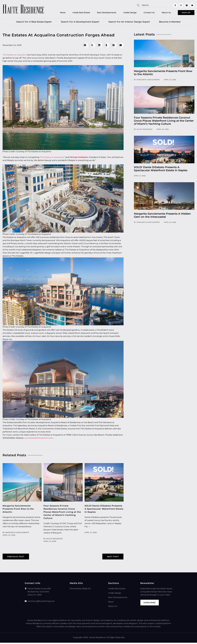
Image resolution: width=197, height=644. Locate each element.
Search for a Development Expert (80, 23)
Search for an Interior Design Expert (129, 23)
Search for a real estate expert (34, 23)
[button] (85, 46)
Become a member (170, 23)
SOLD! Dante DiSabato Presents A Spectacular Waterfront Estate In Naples (102, 510)
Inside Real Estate (76, 13)
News (57, 13)
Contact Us (144, 13)
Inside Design (125, 13)
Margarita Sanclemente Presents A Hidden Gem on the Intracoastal (162, 216)
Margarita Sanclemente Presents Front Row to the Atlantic (19, 510)
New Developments (101, 13)
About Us (161, 13)
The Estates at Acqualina (15, 56)
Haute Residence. (98, 639)
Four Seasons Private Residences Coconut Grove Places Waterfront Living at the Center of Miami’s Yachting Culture (61, 513)
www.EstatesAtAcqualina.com (39, 439)
